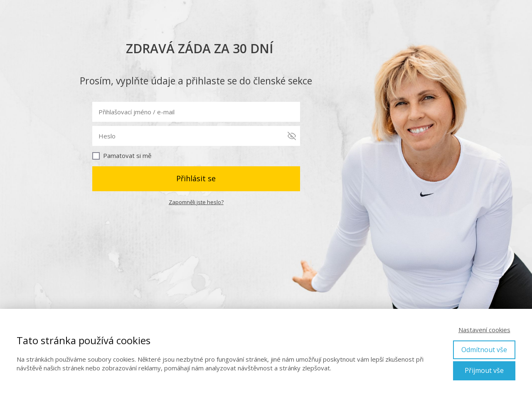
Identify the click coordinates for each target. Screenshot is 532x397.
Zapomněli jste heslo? (196, 202)
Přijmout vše (484, 370)
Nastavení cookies (484, 330)
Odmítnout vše (484, 350)
